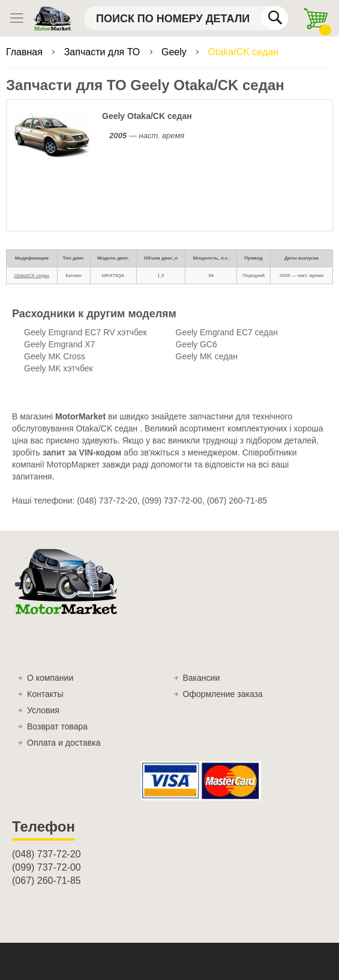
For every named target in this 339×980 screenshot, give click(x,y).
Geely (175, 52)
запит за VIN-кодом (82, 452)
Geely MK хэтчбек (58, 368)
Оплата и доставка (64, 743)
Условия (43, 710)
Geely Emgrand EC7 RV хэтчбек (85, 332)
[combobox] (186, 18)
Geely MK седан (207, 356)
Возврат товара (57, 726)
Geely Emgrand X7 (59, 344)
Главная (25, 52)
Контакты (45, 694)
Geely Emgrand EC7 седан (227, 332)
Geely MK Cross (55, 356)
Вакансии (202, 678)
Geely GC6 (196, 344)
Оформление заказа (223, 694)
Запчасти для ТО (103, 52)
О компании (50, 678)
